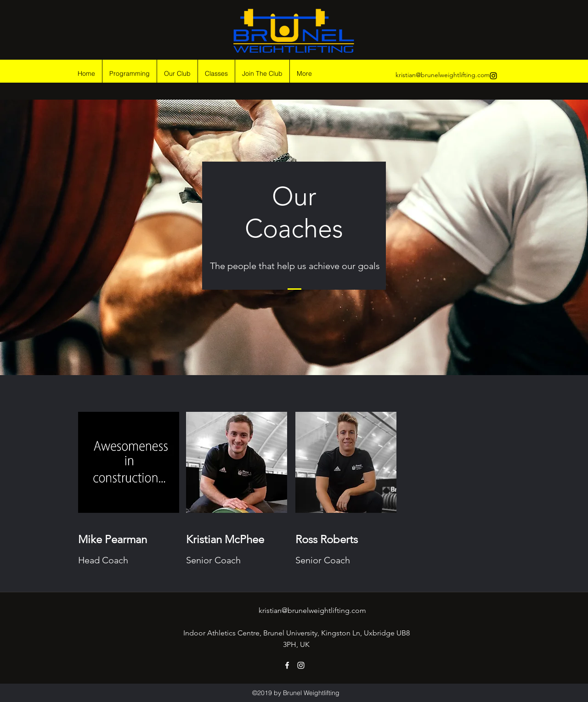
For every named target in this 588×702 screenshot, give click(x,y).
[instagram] (493, 76)
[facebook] (287, 665)
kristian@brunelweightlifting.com (443, 75)
